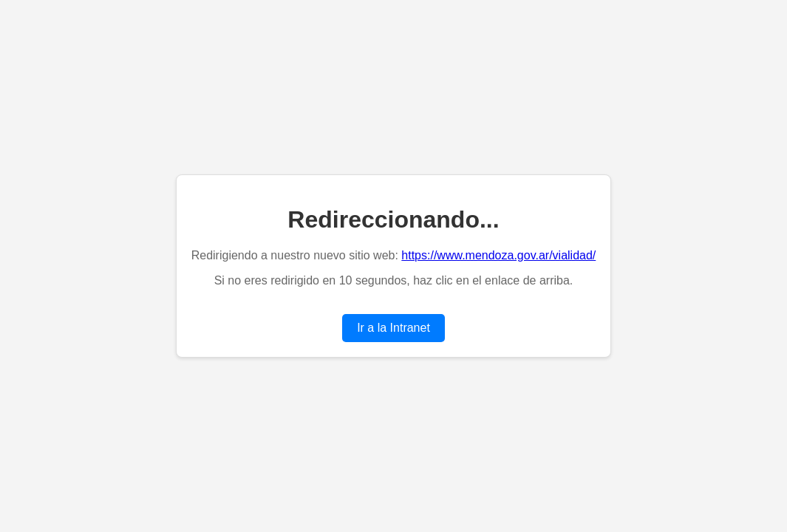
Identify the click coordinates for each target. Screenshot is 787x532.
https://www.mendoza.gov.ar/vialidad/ (498, 255)
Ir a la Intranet (393, 328)
